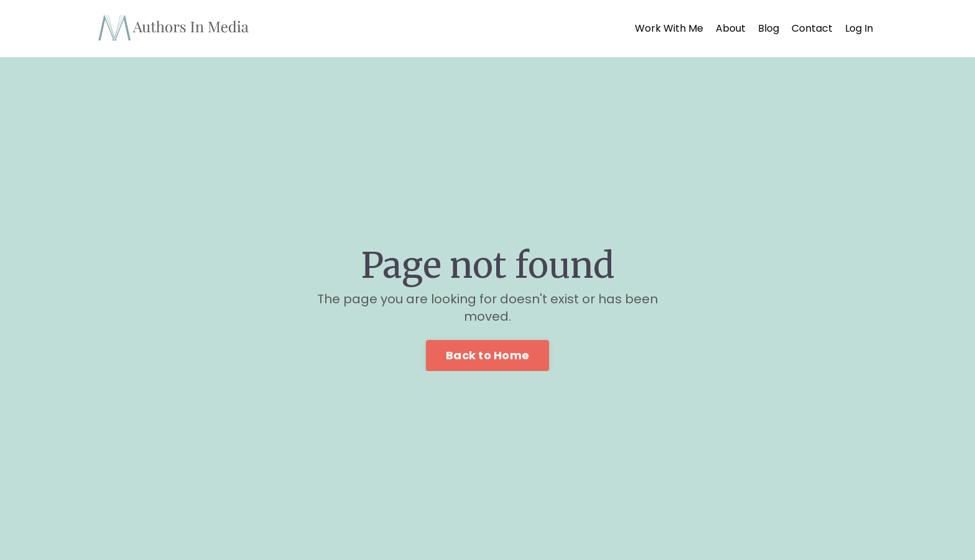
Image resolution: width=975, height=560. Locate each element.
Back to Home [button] (487, 355)
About (731, 29)
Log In (859, 28)
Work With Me (669, 29)
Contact (812, 29)
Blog (769, 29)
